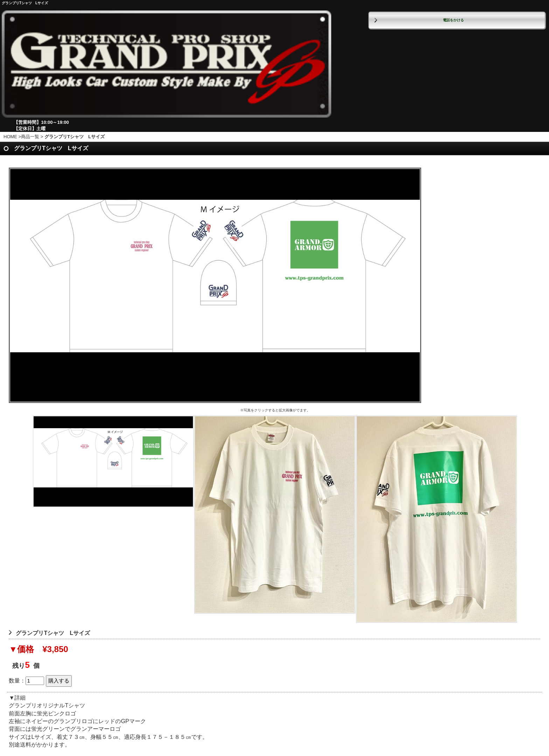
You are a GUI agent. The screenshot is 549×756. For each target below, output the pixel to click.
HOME (10, 137)
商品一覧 (30, 137)
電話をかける (453, 20)
